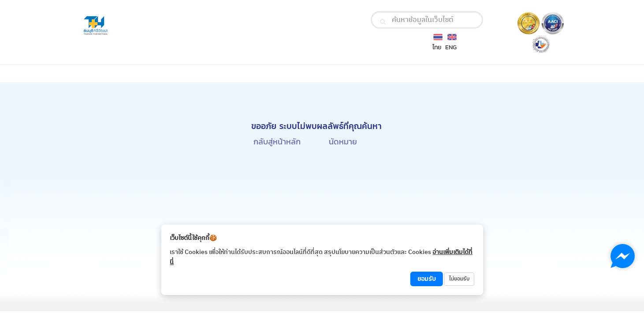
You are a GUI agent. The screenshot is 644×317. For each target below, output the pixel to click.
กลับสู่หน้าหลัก (277, 142)
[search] (383, 22)
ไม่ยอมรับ (459, 279)
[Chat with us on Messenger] (623, 256)
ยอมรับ (427, 279)
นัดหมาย (343, 142)
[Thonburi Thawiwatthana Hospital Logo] (158, 26)
